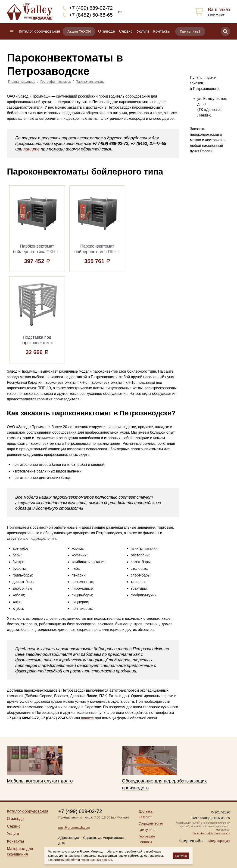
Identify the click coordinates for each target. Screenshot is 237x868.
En (120, 12)
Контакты (162, 31)
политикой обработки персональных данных (81, 860)
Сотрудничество (151, 823)
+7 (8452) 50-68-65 (91, 15)
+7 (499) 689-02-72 (91, 8)
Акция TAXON (79, 31)
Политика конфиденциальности (211, 833)
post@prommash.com (74, 828)
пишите (31, 149)
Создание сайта (191, 841)
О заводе (107, 31)
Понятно (181, 856)
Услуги (143, 31)
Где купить (147, 830)
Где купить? (190, 31)
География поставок (55, 82)
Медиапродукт (219, 841)
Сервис (126, 31)
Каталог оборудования (39, 31)
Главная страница (22, 82)
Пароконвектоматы (90, 82)
